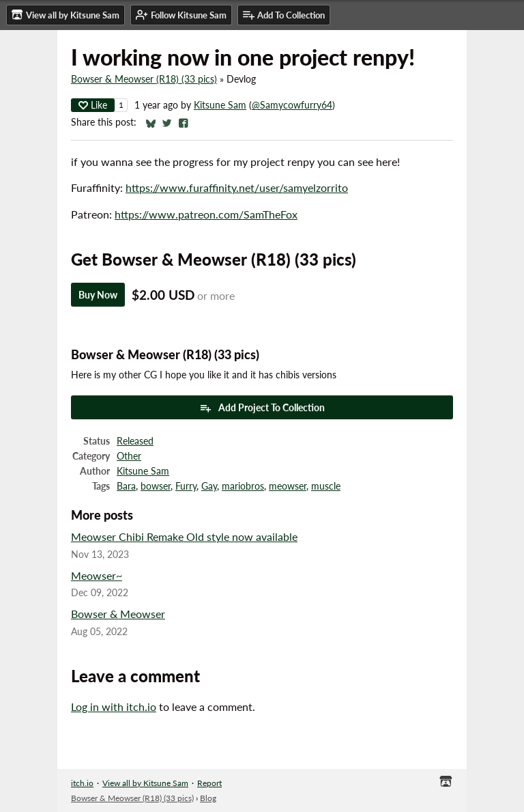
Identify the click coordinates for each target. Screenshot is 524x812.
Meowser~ (97, 575)
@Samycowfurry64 (292, 105)
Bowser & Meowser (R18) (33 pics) (144, 79)
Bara (126, 486)
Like (93, 105)
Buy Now (98, 295)
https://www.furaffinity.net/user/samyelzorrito (237, 187)
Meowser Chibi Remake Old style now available (184, 536)
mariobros (243, 486)
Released (135, 441)
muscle (326, 486)
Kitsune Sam (220, 105)
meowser (288, 486)
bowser (156, 486)
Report (209, 783)
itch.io (82, 783)
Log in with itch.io (114, 706)
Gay (209, 486)
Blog (208, 798)
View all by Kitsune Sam (145, 783)
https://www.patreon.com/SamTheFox (206, 214)
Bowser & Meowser (118, 614)
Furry (186, 486)
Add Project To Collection (262, 408)
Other (129, 456)
